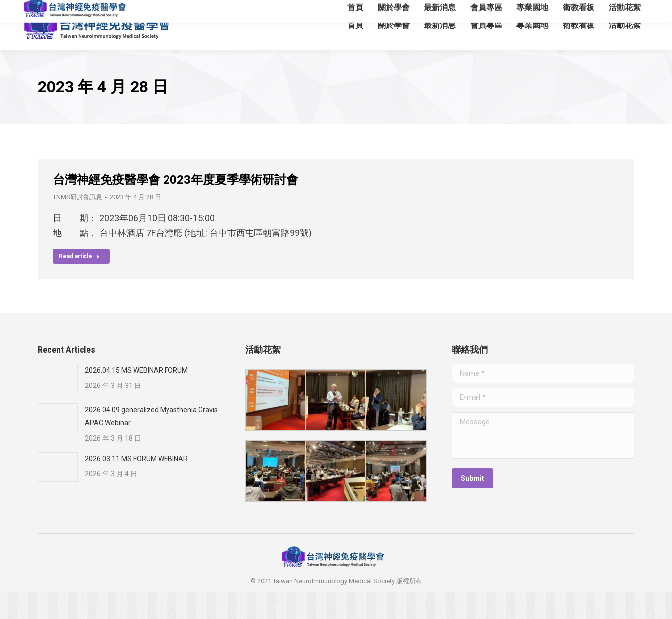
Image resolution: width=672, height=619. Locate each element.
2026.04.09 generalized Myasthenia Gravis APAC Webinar (151, 443)
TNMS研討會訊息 (78, 224)
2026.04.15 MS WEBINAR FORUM (136, 397)
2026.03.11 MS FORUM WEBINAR (136, 485)
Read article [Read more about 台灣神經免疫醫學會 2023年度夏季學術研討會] (79, 283)
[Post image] (58, 405)
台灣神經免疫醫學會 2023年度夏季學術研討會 (175, 207)
